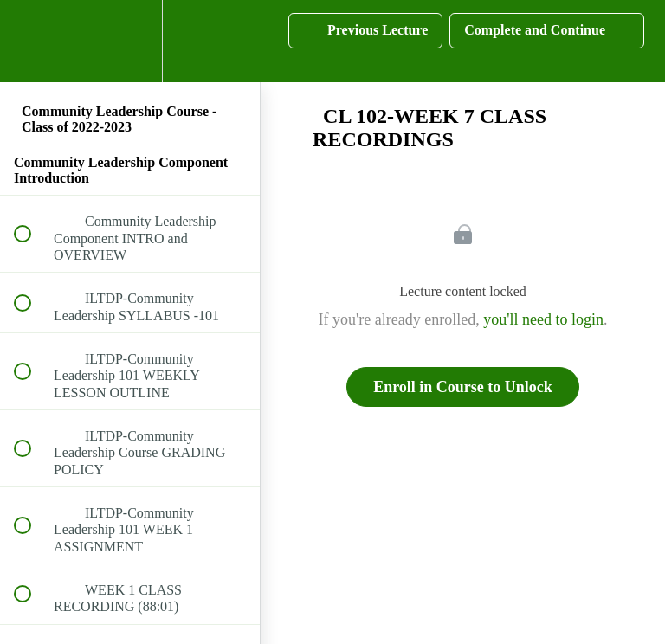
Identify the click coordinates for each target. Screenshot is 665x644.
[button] (32, 41)
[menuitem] (130, 41)
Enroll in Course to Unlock (463, 387)
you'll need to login (543, 319)
